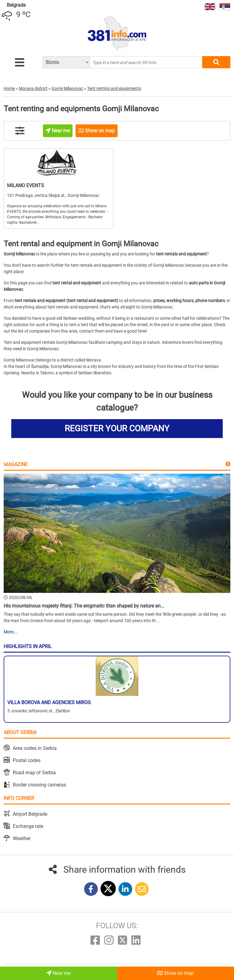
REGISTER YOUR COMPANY (117, 428)
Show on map (175, 973)
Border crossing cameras (39, 785)
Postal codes (27, 760)
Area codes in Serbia (35, 748)
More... (10, 632)
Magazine (16, 464)
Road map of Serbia (34, 773)
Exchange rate (28, 826)
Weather (22, 838)
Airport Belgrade (30, 814)
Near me (59, 973)
